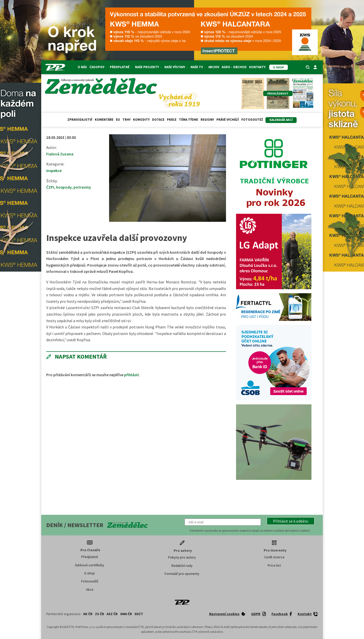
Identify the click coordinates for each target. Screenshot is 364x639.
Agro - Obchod (234, 67)
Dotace (158, 120)
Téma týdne (189, 120)
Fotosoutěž (252, 120)
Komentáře (104, 120)
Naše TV (198, 67)
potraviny (82, 187)
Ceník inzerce (274, 557)
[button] (291, 521)
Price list (274, 565)
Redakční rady (182, 566)
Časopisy (98, 67)
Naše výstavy (176, 67)
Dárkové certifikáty (90, 565)
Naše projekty (148, 67)
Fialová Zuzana (60, 154)
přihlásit (132, 375)
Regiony (207, 120)
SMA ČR (126, 614)
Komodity (141, 120)
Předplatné (121, 67)
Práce (172, 120)
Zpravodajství (80, 120)
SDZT (139, 614)
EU (118, 120)
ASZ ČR (112, 614)
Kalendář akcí (281, 120)
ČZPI (50, 187)
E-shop (90, 573)
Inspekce (54, 171)
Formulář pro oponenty (182, 574)
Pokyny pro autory (182, 557)
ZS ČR (100, 614)
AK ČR (88, 614)
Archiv (214, 67)
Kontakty (257, 67)
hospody (64, 187)
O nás (82, 67)
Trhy (126, 120)
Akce (90, 589)
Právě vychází (228, 120)
